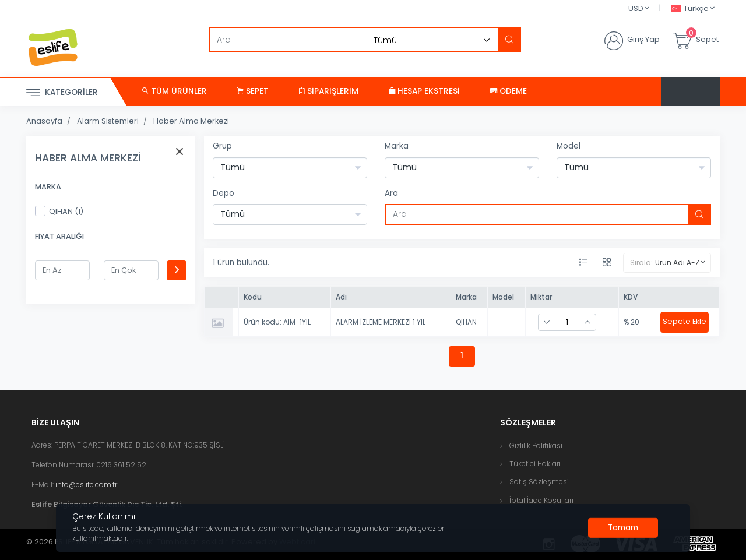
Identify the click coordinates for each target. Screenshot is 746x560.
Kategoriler (62, 93)
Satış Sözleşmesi (539, 482)
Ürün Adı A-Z (677, 263)
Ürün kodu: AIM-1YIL (277, 322)
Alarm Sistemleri (108, 121)
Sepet (253, 91)
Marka (397, 146)
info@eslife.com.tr (86, 485)
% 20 (631, 322)
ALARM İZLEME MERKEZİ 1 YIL (381, 322)
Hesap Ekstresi (424, 91)
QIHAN (466, 322)
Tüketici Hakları (535, 464)
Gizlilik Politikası (536, 445)
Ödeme (509, 91)
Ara (391, 193)
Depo (224, 193)
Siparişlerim (329, 91)
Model (569, 146)
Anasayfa (44, 121)
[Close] (623, 528)
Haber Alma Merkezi (191, 121)
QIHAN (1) (59, 211)
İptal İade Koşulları (541, 500)
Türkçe (690, 9)
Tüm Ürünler (175, 91)
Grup (222, 146)
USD (636, 8)
